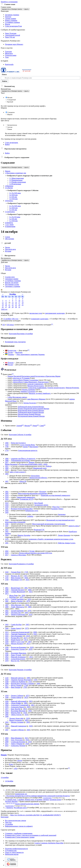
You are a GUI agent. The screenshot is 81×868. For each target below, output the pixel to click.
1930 (7, 642)
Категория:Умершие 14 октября (20, 670)
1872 (27, 696)
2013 (26, 640)
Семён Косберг (16, 625)
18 (23, 303)
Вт (6, 296)
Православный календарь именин (27, 804)
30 (16, 307)
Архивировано (47, 798)
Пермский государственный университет (56, 495)
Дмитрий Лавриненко (19, 634)
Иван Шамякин (16, 738)
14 (9, 303)
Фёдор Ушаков (16, 685)
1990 (7, 716)
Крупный (10, 102)
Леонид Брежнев (64, 535)
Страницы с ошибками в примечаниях (19, 833)
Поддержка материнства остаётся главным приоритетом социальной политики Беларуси (38, 796)
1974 (30, 614)
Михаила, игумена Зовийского (40, 393)
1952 (7, 657)
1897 (7, 481)
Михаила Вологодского (36, 386)
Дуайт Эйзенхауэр (17, 607)
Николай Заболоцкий (19, 701)
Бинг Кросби (16, 709)
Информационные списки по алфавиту (19, 826)
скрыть (26, 9)
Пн (3, 296)
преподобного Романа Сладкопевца (26, 380)
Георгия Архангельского (56, 388)
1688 (7, 684)
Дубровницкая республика (20, 460)
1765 (7, 578)
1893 (7, 613)
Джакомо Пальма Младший (21, 680)
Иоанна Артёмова (29, 390)
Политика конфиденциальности (16, 849)
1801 (7, 588)
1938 (7, 647)
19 (3, 305)
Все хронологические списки (16, 820)
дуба (15, 768)
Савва (42, 426)
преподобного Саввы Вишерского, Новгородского (31, 382)
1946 (7, 524)
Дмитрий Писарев (17, 590)
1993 (26, 613)
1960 (7, 703)
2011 (28, 644)
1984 (7, 713)
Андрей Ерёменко (17, 611)
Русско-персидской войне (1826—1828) (33, 464)
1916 (7, 495)
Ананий (19, 426)
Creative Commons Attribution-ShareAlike (49, 843)
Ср (9, 296)
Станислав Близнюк (18, 742)
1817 (7, 685)
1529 (7, 445)
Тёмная (10, 129)
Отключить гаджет (67, 133)
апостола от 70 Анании (21, 378)
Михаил (27, 426)
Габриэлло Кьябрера (18, 682)
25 (23, 305)
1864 (7, 592)
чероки (25, 447)
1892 (7, 611)
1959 (7, 659)
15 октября (7, 319)
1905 (7, 493)
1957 (7, 530)
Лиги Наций (38, 503)
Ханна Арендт (16, 628)
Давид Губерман (17, 744)
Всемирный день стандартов (15, 342)
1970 (7, 539)
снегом (20, 760)
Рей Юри (12, 597)
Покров (4, 755)
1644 (7, 572)
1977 (7, 709)
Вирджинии (34, 447)
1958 (7, 701)
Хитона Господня (30, 403)
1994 (7, 726)
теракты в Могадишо (19, 555)
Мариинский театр (40, 468)
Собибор (30, 516)
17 (19, 303)
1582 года (15, 319)
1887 (7, 605)
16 (16, 303)
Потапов (43, 492)
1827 (7, 462)
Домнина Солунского (28, 391)
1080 (28, 678)
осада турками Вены (27, 445)
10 (19, 301)
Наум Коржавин (17, 636)
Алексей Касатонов (18, 659)
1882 (7, 601)
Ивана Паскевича (11, 464)
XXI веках (10, 325)
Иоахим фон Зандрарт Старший (22, 684)
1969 (29, 607)
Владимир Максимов (19, 653)
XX (4, 325)
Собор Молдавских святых (17, 397)
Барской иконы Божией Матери (29, 414)
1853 (26, 697)
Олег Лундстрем (17, 740)
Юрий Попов (16, 640)
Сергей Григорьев (17, 599)
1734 (7, 576)
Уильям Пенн (16, 572)
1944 (7, 520)
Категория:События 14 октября (20, 435)
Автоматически (12, 125)
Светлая (10, 127)
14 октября (5, 777)
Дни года (8, 822)
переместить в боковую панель (12, 9)
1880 (25, 703)
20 (6, 305)
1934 (7, 505)
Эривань (31, 462)
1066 (7, 443)
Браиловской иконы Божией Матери (31, 410)
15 (13, 303)
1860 (7, 468)
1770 (7, 450)
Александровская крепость (28, 450)
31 (19, 307)
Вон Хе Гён (15, 661)
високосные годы (36, 313)
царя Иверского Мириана (36, 399)
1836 (26, 578)
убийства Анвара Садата (66, 543)
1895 (26, 720)
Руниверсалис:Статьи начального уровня (20, 837)
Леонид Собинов (17, 696)
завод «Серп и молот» (18, 472)
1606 (38, 684)
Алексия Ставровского (35, 384)
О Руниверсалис (11, 851)
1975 (28, 601)
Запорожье (62, 514)
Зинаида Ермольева (18, 614)
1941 (7, 509)
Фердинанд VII (16, 580)
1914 (7, 634)
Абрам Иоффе (16, 703)
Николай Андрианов (18, 657)
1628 (7, 680)
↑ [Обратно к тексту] (5, 790)
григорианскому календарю (55, 313)
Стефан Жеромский (18, 592)
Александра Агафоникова (37, 388)
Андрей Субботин (17, 730)
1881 (32, 705)
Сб (19, 296)
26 (3, 307)
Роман (35, 426)
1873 (7, 594)
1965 (27, 625)
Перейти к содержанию (9, 2)
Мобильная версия (12, 854)
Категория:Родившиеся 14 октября (21, 564)
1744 (26, 685)
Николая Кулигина (72, 388)
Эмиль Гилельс (16, 715)
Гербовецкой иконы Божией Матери (31, 412)
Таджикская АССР (26, 499)
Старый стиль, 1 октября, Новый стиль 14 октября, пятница (28, 800)
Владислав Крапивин (19, 647)
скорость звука (74, 526)
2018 (28, 636)
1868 (29, 590)
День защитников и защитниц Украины (30, 354)
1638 (7, 682)
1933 (7, 503)
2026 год (4, 309)
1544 (35, 680)
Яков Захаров (16, 578)
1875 (7, 599)
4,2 (12, 803)
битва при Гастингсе (18, 443)
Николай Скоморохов (19, 726)
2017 (7, 555)
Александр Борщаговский (20, 632)
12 (3, 303)
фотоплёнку (35, 476)
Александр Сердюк (18, 649)
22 (13, 305)
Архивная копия (55, 800)
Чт (13, 296)
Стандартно (11, 112)
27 (6, 307)
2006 (35, 632)
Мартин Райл (16, 713)
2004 (7, 738)
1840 (7, 590)
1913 (7, 632)
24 (19, 305)
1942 (7, 511)
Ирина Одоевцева (16, 720)
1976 (7, 707)
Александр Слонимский (20, 705)
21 (9, 305)
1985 (7, 715)
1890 (7, 607)
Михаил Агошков (17, 722)
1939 (7, 507)
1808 (7, 460)
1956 (23, 595)
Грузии (32, 551)
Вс (23, 296)
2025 (7, 746)
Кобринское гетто (32, 511)
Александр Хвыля (17, 707)
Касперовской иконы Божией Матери (31, 416)
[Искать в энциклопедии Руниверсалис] (40, 78)
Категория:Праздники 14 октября (21, 334)
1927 (7, 638)
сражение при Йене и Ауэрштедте (23, 459)
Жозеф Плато (16, 588)
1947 (7, 526)
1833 (27, 580)
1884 (7, 474)
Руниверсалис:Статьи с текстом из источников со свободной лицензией (31, 835)
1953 (29, 599)
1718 (26, 572)
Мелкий (10, 98)
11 (23, 301)
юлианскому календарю (40, 319)
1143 (7, 678)
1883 (7, 470)
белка (11, 764)
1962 (7, 532)
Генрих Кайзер (16, 697)
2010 (7, 553)
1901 (7, 492)
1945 (7, 653)
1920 (31, 726)
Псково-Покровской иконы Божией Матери (33, 409)
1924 (7, 499)
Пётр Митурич (16, 605)
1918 (7, 497)
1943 (7, 512)
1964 (7, 535)
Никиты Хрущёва (24, 535)
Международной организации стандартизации (49, 524)
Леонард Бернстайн (16, 718)
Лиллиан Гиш (16, 613)
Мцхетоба (19, 352)
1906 (7, 628)
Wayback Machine (11, 801)
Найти (5, 81)
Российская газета (20, 808)
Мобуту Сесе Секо (18, 642)
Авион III (23, 481)
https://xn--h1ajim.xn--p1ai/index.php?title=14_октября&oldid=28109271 (36, 815)
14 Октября (9, 781)
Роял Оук (56, 507)
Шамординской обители (38, 478)
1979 (7, 661)
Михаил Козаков (17, 644)
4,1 (9, 803)
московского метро (41, 505)
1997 (30, 642)
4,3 (14, 803)
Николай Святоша (17, 678)
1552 (30, 682)
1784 (7, 580)
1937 (21, 597)
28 (9, 307)
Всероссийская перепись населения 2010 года (36, 553)
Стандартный (11, 100)
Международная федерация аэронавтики (32, 493)
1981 (7, 543)
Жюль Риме (13, 595)
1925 (30, 592)
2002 (7, 551)
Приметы (10, 808)
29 (13, 307)
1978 (7, 711)
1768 (7, 447)
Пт (16, 296)
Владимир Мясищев (18, 711)
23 (16, 305)
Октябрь (13, 294)
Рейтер (49, 466)
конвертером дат (21, 794)
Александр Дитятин (18, 746)
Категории (5, 817)
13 (6, 303)
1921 (26, 738)
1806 (7, 459)
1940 (7, 649)
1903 (7, 625)
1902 (30, 711)
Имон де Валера (17, 601)
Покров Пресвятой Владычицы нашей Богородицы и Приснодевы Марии (34, 376)
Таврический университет (26, 497)
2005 (7, 740)
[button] (2, 4)
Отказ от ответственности (14, 852)
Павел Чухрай (16, 655)
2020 (32, 647)
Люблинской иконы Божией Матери (31, 407)
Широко (10, 115)
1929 (7, 640)
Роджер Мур (15, 638)
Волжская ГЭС (39, 530)
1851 (7, 466)
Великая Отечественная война (22, 509)
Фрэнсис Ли (15, 576)
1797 (25, 576)
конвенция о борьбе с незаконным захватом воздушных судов (51, 539)
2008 (7, 742)
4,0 (7, 803)
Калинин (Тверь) (57, 509)
